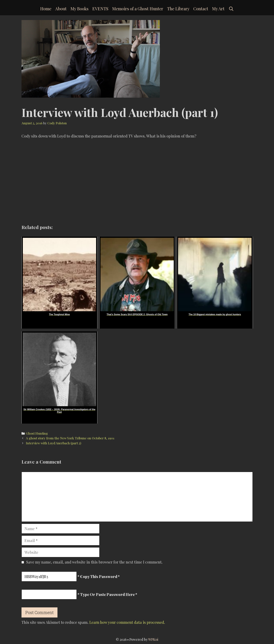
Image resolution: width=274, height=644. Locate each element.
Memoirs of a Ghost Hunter (138, 9)
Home (46, 9)
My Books (79, 9)
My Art (218, 9)
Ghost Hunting (37, 433)
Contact (201, 9)
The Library (178, 9)
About (61, 9)
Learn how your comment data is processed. (127, 622)
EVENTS (100, 9)
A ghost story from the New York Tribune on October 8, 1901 (70, 438)
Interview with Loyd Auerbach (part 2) (53, 443)
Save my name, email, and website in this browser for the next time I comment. (94, 562)
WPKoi (153, 639)
